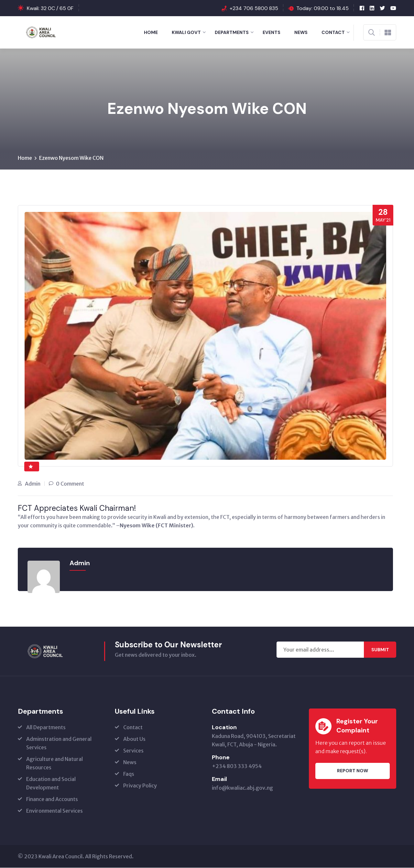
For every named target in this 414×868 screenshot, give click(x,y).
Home (151, 32)
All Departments (46, 728)
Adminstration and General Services (59, 743)
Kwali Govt (186, 32)
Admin (33, 484)
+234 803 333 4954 (237, 766)
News (301, 32)
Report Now (353, 771)
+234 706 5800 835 (254, 8)
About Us (134, 739)
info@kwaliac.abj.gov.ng (242, 788)
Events (272, 32)
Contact (333, 32)
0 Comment (70, 484)
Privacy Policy (140, 786)
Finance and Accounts (52, 799)
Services (133, 751)
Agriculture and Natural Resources (54, 764)
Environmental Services (54, 811)
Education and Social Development (51, 784)
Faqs (129, 774)
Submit (380, 650)
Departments (232, 32)
